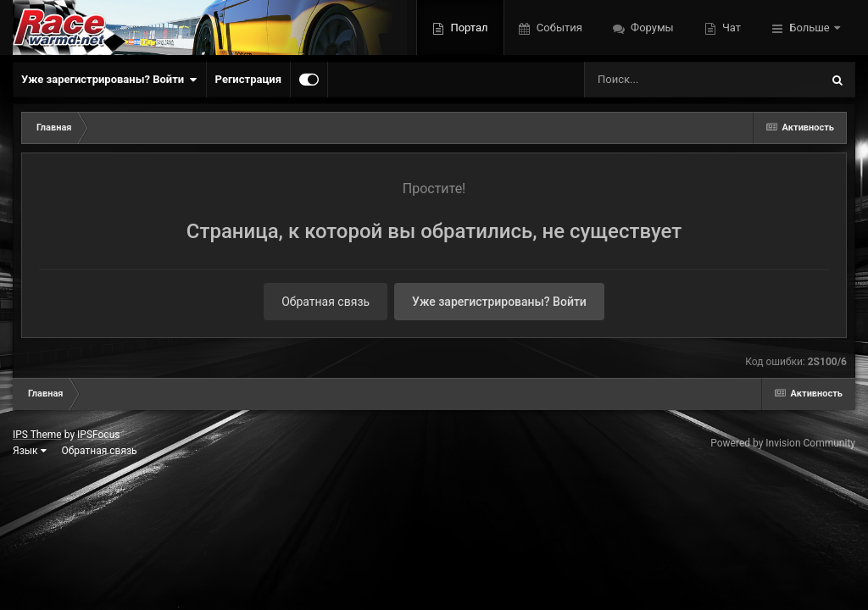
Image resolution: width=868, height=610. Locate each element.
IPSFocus (98, 435)
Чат (730, 28)
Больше (810, 28)
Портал (467, 28)
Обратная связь (325, 302)
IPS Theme (37, 435)
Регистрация (248, 79)
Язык (30, 451)
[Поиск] (671, 80)
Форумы (651, 28)
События (558, 28)
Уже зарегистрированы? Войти (109, 80)
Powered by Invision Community (783, 443)
